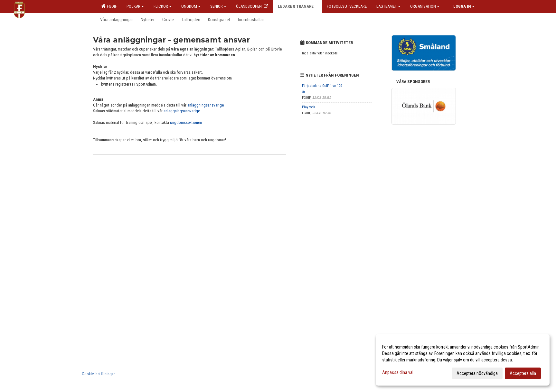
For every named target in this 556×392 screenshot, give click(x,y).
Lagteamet (388, 6)
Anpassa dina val (398, 372)
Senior (218, 6)
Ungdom (191, 6)
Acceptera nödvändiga (477, 373)
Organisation (425, 6)
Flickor (163, 6)
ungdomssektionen (186, 122)
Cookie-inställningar (98, 374)
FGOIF (109, 6)
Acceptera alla (523, 373)
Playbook (308, 107)
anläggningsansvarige (206, 105)
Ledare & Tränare (297, 6)
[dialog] (463, 360)
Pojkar (135, 6)
